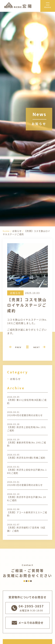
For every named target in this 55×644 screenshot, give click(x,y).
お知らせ (15, 379)
